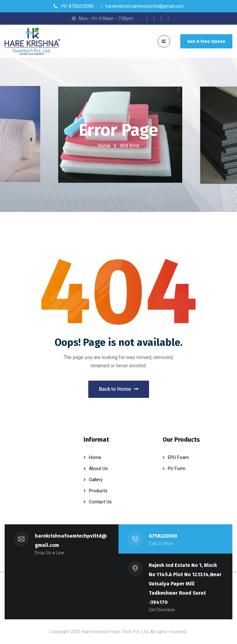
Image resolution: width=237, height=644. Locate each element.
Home (104, 146)
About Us (98, 469)
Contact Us (100, 502)
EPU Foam (178, 457)
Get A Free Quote (206, 41)
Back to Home (119, 389)
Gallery (96, 480)
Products (98, 491)
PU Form (177, 469)
